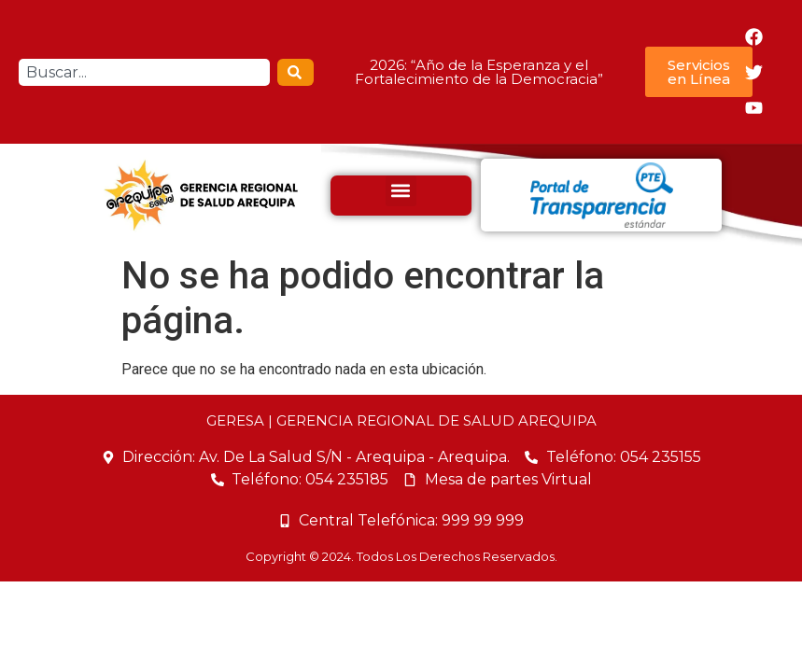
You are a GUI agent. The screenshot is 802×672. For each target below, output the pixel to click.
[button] (401, 191)
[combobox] (144, 72)
